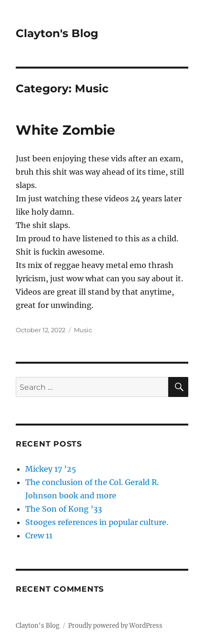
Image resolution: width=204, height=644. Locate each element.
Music (83, 330)
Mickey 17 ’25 (51, 469)
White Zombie (66, 130)
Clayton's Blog (57, 33)
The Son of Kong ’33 (64, 509)
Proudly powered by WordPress (115, 626)
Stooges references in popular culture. (97, 522)
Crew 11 (39, 535)
